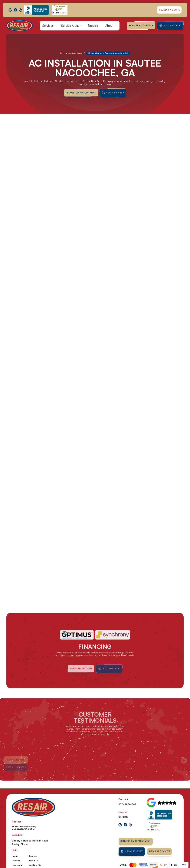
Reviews (16, 861)
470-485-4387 (127, 804)
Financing (17, 865)
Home (63, 53)
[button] (49, 26)
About (109, 26)
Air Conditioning (75, 53)
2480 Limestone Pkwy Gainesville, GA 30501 (24, 828)
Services (48, 26)
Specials (93, 26)
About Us (33, 861)
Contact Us (35, 865)
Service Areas (70, 26)
